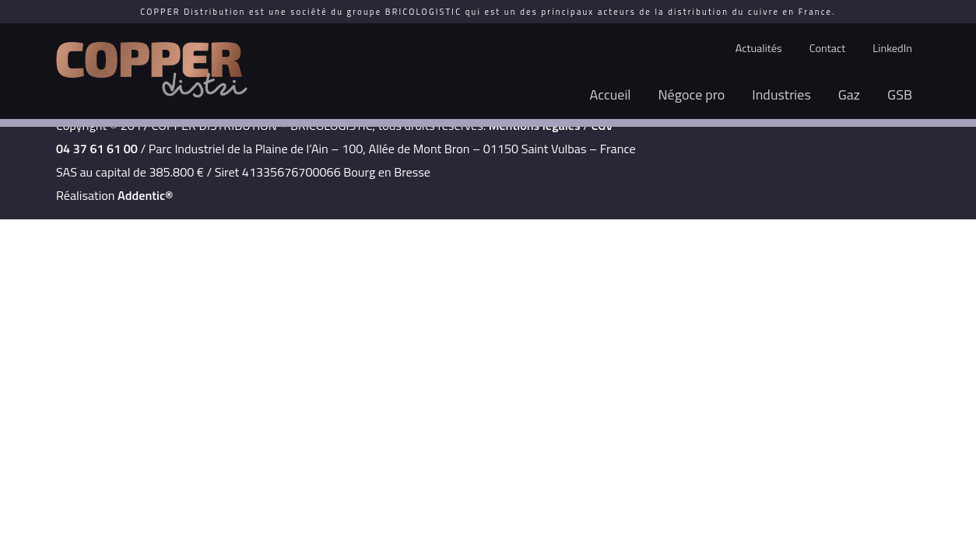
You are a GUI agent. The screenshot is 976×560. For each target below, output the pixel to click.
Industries (781, 94)
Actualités (759, 48)
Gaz (849, 94)
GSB (900, 94)
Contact (828, 48)
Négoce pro (692, 94)
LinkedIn (892, 48)
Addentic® (145, 195)
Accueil (611, 94)
